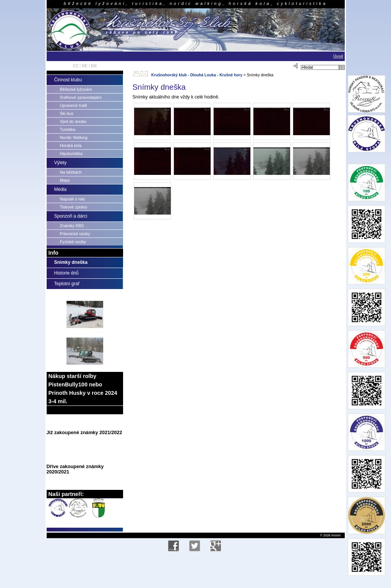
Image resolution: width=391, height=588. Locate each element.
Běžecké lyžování (76, 89)
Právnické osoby (75, 234)
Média (61, 189)
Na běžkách (71, 172)
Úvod (338, 56)
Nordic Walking (74, 137)
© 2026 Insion (330, 535)
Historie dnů (67, 273)
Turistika (68, 129)
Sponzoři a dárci (71, 216)
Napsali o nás (72, 199)
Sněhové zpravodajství (81, 97)
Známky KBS (72, 226)
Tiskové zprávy (74, 207)
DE (85, 66)
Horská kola (71, 145)
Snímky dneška (71, 262)
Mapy (65, 180)
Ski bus (67, 113)
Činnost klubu (68, 80)
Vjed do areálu (73, 121)
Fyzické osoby (73, 242)
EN (94, 66)
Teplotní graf (67, 284)
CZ (75, 66)
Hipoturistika (71, 153)
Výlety (61, 163)
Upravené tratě (74, 105)
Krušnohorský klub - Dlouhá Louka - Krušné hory (197, 75)
